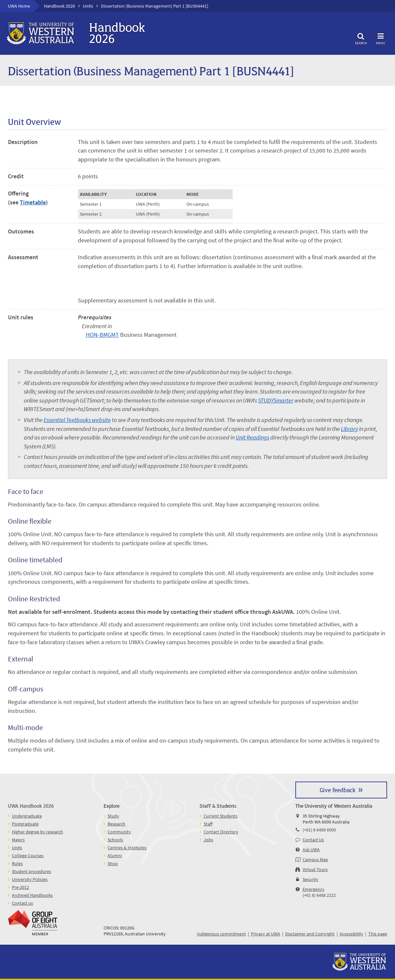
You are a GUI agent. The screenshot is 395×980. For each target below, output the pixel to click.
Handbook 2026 (59, 6)
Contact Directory (221, 832)
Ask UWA (311, 850)
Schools (115, 840)
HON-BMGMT (102, 335)
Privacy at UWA (265, 934)
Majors (18, 840)
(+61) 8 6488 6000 (319, 830)
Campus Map (315, 859)
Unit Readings (252, 437)
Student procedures (32, 871)
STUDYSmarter (276, 401)
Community (119, 832)
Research (116, 824)
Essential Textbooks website (77, 420)
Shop (113, 863)
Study (113, 816)
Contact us (22, 903)
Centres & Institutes (127, 848)
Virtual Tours (315, 869)
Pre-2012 (20, 887)
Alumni (115, 856)
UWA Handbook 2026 (31, 805)
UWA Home (19, 6)
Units (88, 6)
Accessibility (351, 934)
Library (349, 429)
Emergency (313, 889)
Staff (208, 824)
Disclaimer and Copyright (310, 934)
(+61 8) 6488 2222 (319, 895)
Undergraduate (27, 816)
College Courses (28, 856)
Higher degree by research (37, 832)
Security (311, 879)
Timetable (33, 202)
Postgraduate (25, 824)
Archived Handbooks (32, 895)
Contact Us (313, 840)
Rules (17, 863)
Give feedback (338, 790)
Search (361, 38)
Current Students (221, 816)
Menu (380, 38)
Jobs (208, 840)
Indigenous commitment (221, 934)
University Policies (30, 879)
